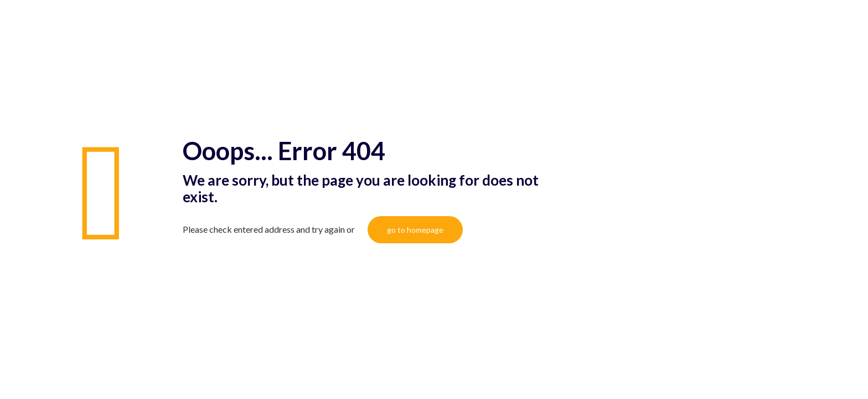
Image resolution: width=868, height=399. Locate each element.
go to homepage (415, 230)
